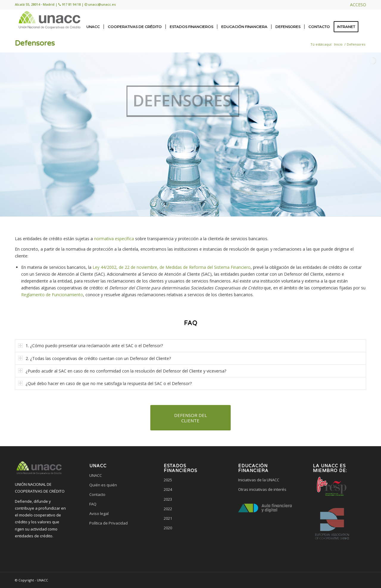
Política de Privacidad (108, 523)
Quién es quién (103, 485)
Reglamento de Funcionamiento (52, 295)
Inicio (338, 44)
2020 (168, 528)
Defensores (35, 43)
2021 (168, 518)
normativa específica (114, 239)
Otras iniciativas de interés (262, 489)
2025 (168, 480)
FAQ (93, 504)
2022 (168, 509)
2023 (168, 499)
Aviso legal (99, 513)
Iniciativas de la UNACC (259, 480)
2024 (168, 489)
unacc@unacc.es (102, 4)
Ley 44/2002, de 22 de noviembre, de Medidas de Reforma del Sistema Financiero (172, 267)
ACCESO (358, 5)
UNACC (96, 475)
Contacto (97, 494)
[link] (116, 546)
